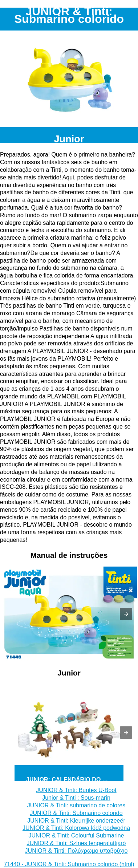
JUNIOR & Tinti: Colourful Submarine (76, 835)
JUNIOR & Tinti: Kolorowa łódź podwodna (76, 828)
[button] (126, 614)
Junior (69, 139)
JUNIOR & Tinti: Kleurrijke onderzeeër (76, 821)
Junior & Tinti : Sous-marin (76, 798)
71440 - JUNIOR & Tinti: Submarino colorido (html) (69, 864)
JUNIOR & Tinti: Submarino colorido (76, 813)
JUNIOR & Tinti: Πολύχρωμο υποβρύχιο (76, 851)
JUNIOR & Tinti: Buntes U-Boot (76, 790)
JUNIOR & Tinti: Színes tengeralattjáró (76, 843)
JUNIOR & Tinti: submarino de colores (76, 805)
